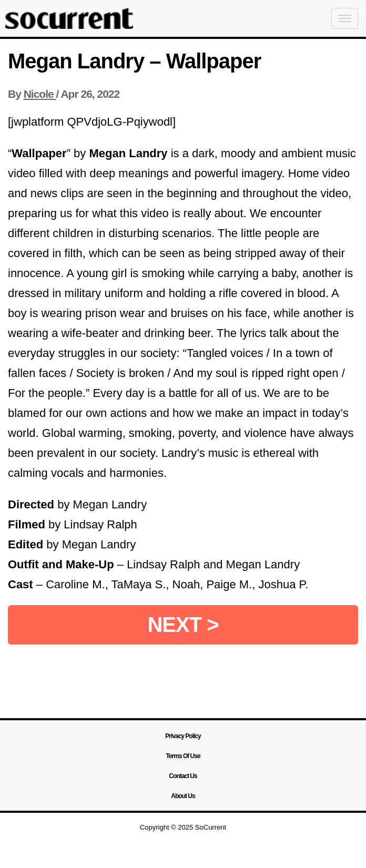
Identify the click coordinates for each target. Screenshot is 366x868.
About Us (183, 796)
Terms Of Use (183, 756)
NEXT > (183, 625)
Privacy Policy (183, 736)
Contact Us (183, 776)
